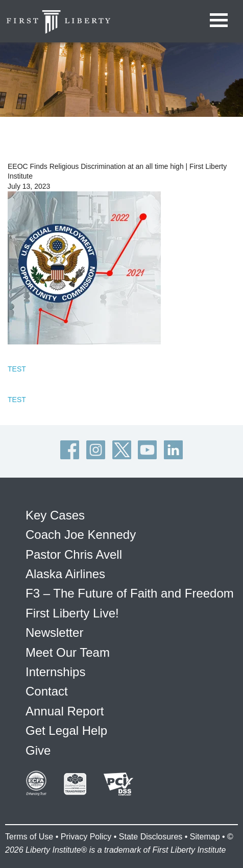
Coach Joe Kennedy (81, 535)
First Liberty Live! (72, 613)
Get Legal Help (66, 730)
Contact (47, 691)
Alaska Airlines (65, 574)
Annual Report (65, 711)
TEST (17, 369)
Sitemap (205, 837)
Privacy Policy (86, 837)
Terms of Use (29, 837)
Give (38, 750)
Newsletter (54, 633)
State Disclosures (151, 837)
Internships (55, 672)
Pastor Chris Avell (74, 554)
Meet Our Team (68, 652)
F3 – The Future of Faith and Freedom (130, 593)
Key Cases (55, 515)
